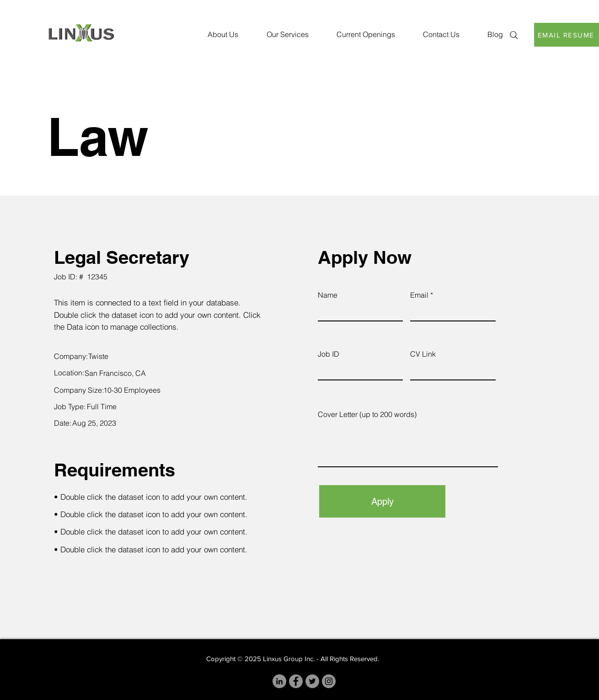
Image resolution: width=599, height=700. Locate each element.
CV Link (423, 354)
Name (328, 295)
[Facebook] (296, 681)
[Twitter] (312, 681)
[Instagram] (329, 681)
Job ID (329, 354)
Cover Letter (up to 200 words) (367, 414)
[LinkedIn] (279, 681)
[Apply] (382, 501)
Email (419, 295)
